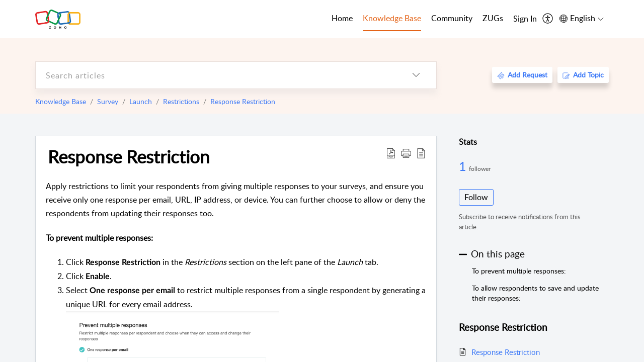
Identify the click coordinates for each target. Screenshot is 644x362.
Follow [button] (476, 197)
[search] (216, 75)
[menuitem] (525, 19)
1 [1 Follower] (464, 166)
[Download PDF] (391, 153)
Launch (141, 101)
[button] (406, 153)
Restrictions (181, 101)
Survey (108, 101)
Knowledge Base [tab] (392, 18)
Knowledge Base (61, 101)
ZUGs (493, 18)
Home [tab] (342, 18)
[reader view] (421, 153)
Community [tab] (452, 18)
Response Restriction (243, 101)
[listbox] (416, 75)
